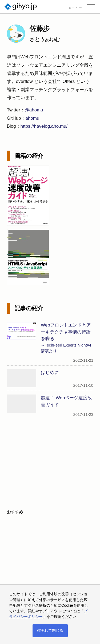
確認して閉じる (50, 630)
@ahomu (34, 110)
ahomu (32, 118)
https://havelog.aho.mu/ (44, 126)
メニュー (75, 8)
